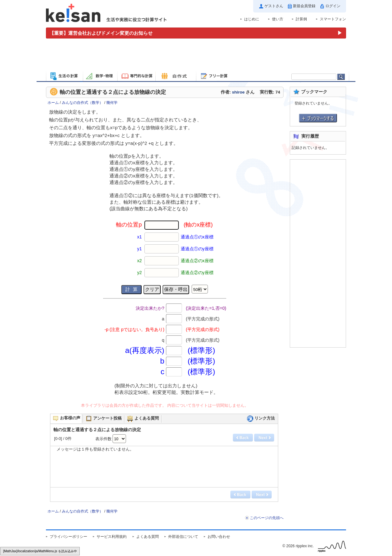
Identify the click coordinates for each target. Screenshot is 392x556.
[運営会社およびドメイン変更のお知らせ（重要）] (196, 33)
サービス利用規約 (112, 537)
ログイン (333, 6)
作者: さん (238, 92)
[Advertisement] (196, 56)
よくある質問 (148, 537)
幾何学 (112, 103)
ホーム (53, 103)
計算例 (301, 19)
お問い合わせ (219, 537)
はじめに (252, 19)
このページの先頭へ (267, 518)
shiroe (238, 92)
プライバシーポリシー (68, 537)
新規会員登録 (304, 6)
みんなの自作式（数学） (83, 103)
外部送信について (183, 537)
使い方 (278, 19)
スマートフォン (333, 19)
